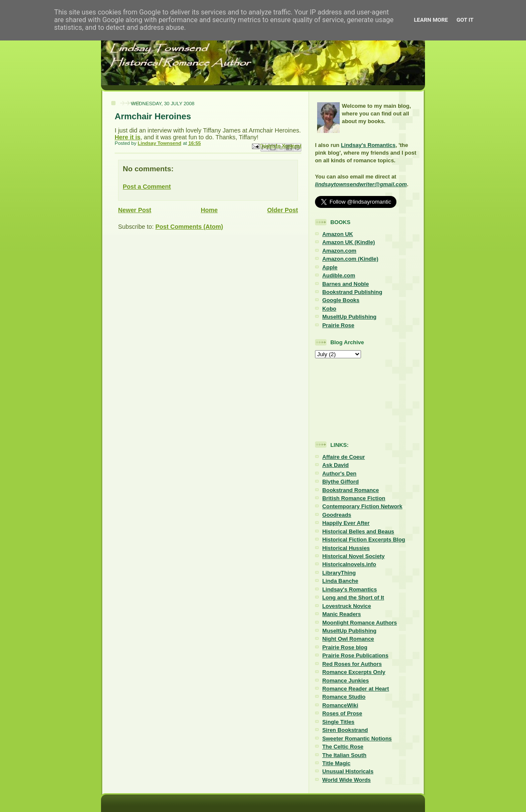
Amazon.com (339, 251)
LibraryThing (339, 573)
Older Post (283, 210)
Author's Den (339, 474)
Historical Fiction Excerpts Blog (364, 540)
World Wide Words (347, 780)
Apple (330, 267)
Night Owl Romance (348, 639)
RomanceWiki (340, 705)
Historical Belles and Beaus (358, 531)
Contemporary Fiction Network (362, 506)
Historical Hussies (346, 548)
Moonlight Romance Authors (360, 623)
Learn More (431, 20)
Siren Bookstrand (345, 730)
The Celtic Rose (343, 747)
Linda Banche (340, 581)
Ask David (335, 465)
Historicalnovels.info (349, 564)
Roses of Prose (342, 713)
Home (209, 210)
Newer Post (135, 210)
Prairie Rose (338, 325)
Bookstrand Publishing (352, 292)
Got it (465, 20)
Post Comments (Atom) (189, 227)
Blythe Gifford (341, 482)
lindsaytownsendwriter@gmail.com (361, 184)
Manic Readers (342, 614)
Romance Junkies (345, 681)
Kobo (329, 309)
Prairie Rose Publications (355, 655)
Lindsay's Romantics (368, 145)
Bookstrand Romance (351, 490)
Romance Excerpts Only (354, 672)
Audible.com (339, 275)
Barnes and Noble (345, 284)
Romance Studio (344, 697)
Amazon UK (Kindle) (349, 242)
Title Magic (336, 763)
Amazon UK (338, 234)
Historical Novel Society (354, 556)
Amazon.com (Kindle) (350, 259)
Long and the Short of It (353, 597)
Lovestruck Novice (347, 606)
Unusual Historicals (348, 771)
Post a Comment (147, 187)
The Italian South (344, 755)
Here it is (127, 137)
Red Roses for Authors (352, 664)
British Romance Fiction (354, 498)
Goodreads (337, 515)
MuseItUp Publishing (349, 317)
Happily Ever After (346, 523)
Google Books (341, 300)
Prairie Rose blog (345, 647)
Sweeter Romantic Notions (357, 739)
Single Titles (338, 722)
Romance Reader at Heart (356, 689)
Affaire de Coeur (344, 457)
